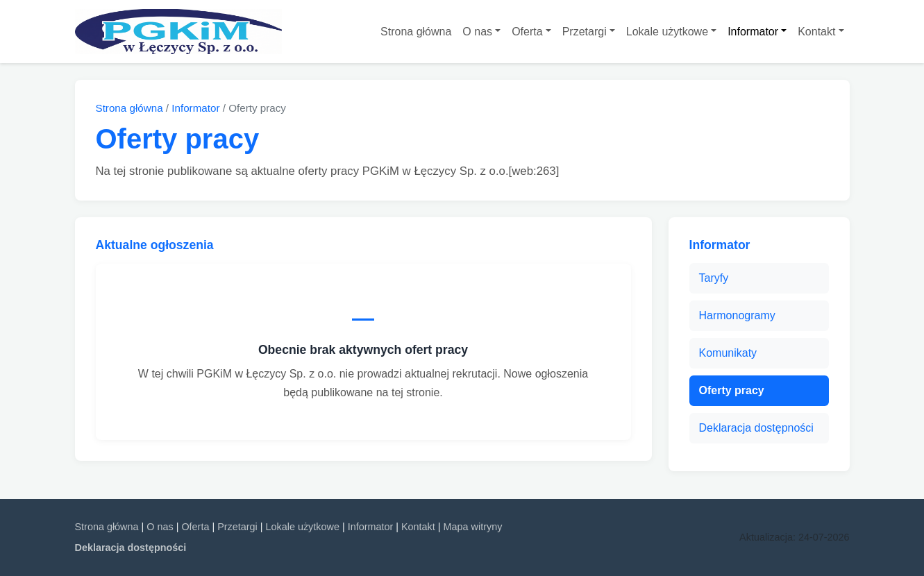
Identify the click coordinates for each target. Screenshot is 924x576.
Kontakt (816, 32)
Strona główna (416, 32)
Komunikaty (728, 353)
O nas (477, 32)
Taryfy (714, 278)
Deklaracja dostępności (756, 428)
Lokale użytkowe (667, 32)
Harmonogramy (737, 315)
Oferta (527, 32)
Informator (753, 32)
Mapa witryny (473, 527)
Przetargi (585, 32)
